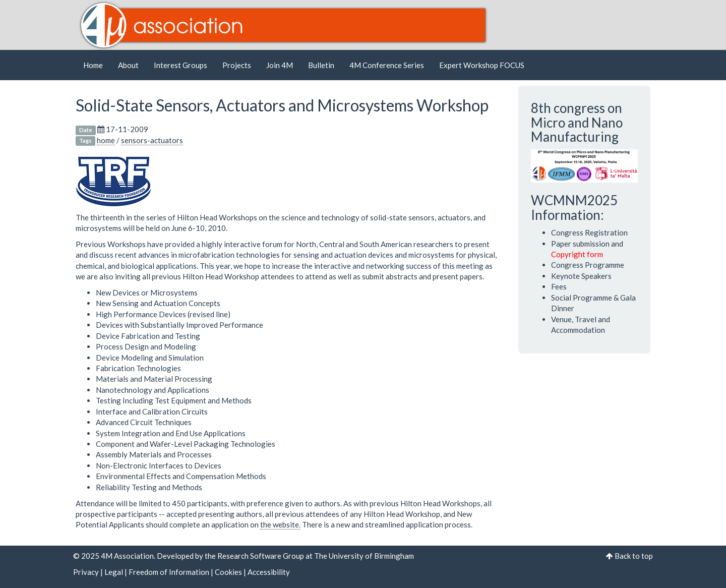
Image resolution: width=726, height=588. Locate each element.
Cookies (228, 572)
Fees (559, 286)
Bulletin (321, 65)
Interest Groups (180, 65)
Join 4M (280, 65)
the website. (280, 524)
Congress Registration (589, 232)
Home (93, 65)
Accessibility (269, 572)
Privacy (86, 572)
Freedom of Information (169, 572)
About (128, 65)
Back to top (634, 556)
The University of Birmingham (364, 556)
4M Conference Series (387, 65)
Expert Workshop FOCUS (482, 65)
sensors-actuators (152, 140)
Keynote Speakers (581, 276)
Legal (114, 572)
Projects (237, 65)
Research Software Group (261, 556)
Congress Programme (588, 265)
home (106, 140)
